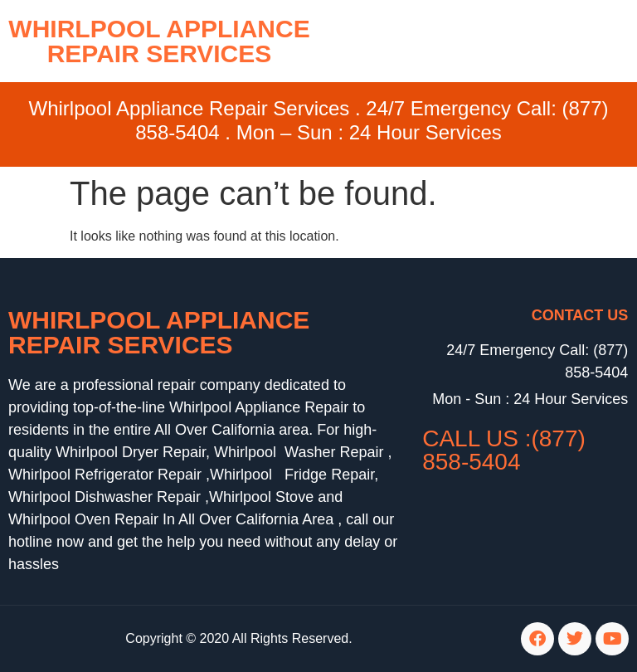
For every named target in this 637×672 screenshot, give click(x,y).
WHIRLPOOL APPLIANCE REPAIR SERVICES (159, 41)
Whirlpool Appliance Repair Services (159, 332)
